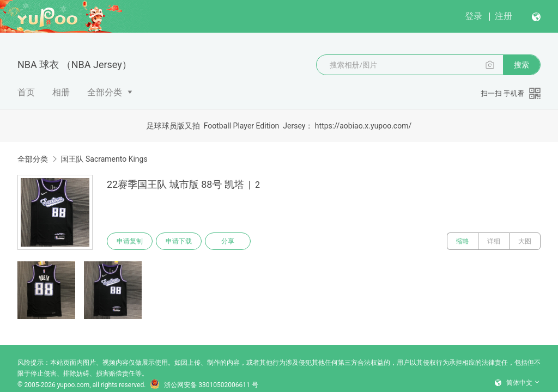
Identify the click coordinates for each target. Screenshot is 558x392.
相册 (61, 92)
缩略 (463, 241)
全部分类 (105, 92)
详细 (494, 241)
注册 (504, 16)
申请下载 (179, 241)
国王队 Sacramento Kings (104, 159)
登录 (474, 16)
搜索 (521, 65)
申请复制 (130, 241)
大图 (525, 241)
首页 (26, 92)
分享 (228, 241)
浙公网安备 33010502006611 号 (204, 385)
